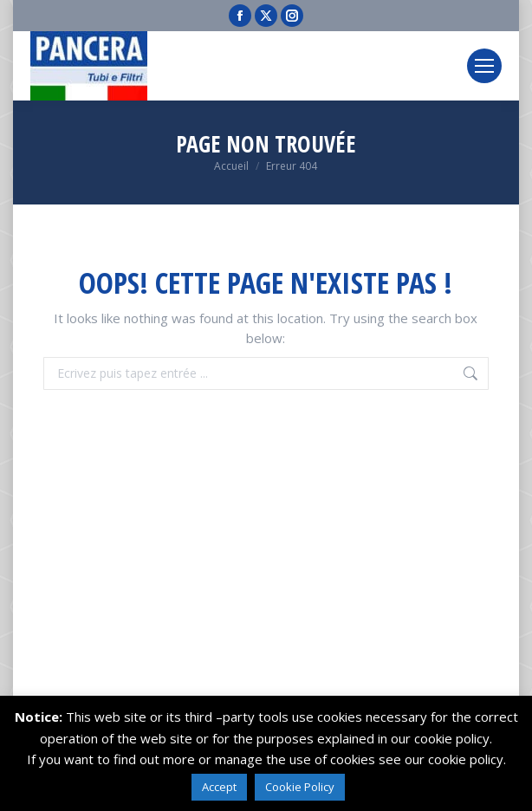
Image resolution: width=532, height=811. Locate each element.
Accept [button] (219, 787)
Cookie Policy (300, 787)
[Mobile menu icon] (484, 66)
